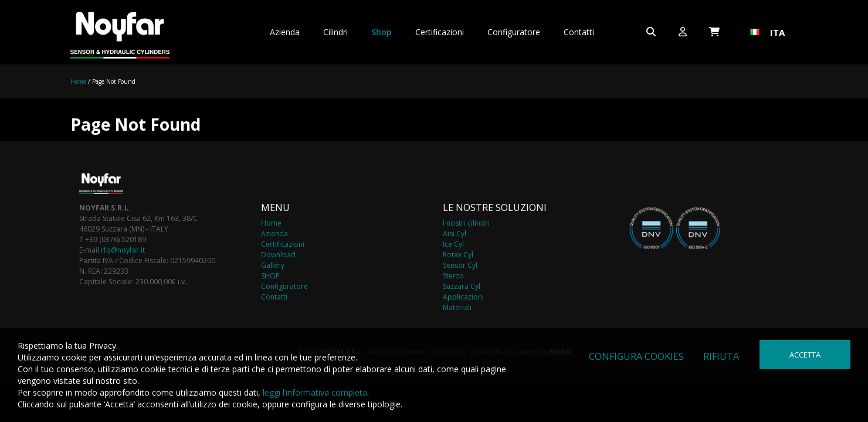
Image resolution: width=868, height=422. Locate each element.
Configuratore (514, 32)
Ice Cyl (453, 244)
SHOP (270, 276)
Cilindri (335, 32)
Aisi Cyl (455, 234)
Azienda (285, 32)
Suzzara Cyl (462, 286)
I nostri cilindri (466, 223)
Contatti (579, 32)
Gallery (273, 265)
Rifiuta (721, 356)
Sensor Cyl (460, 265)
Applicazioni (463, 297)
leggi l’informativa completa (315, 392)
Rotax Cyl (458, 255)
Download (278, 255)
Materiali (457, 307)
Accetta (805, 355)
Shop (382, 32)
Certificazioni (440, 32)
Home (78, 81)
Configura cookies (636, 356)
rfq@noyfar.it (123, 250)
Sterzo (453, 276)
